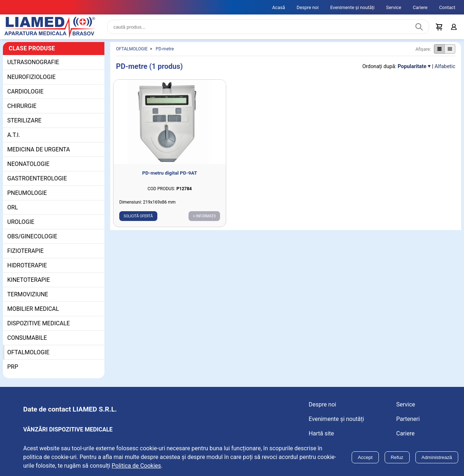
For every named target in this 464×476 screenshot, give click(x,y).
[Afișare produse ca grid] (439, 50)
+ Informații (204, 217)
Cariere (420, 7)
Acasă (279, 7)
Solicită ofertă (138, 217)
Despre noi (308, 7)
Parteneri (408, 420)
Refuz (397, 457)
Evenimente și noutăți (352, 7)
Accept (365, 457)
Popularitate (412, 68)
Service (394, 7)
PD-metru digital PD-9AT (170, 174)
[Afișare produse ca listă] (450, 50)
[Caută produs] (419, 28)
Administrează (437, 457)
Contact (447, 7)
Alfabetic (445, 68)
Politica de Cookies (136, 466)
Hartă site (322, 435)
